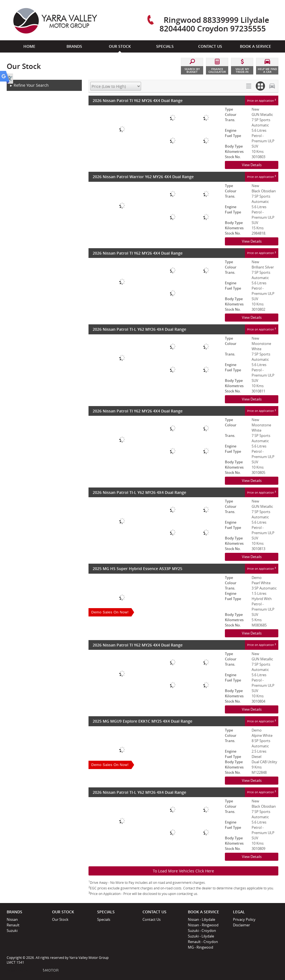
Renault (13, 925)
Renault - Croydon (203, 942)
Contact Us (152, 919)
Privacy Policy (244, 919)
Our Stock (60, 919)
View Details (252, 165)
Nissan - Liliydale (202, 919)
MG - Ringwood (201, 947)
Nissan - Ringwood (203, 925)
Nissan (12, 919)
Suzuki (12, 931)
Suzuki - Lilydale (201, 936)
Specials (104, 919)
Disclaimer (241, 925)
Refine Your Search (29, 85)
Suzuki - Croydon (202, 931)
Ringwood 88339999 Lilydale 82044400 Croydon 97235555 (214, 24)
